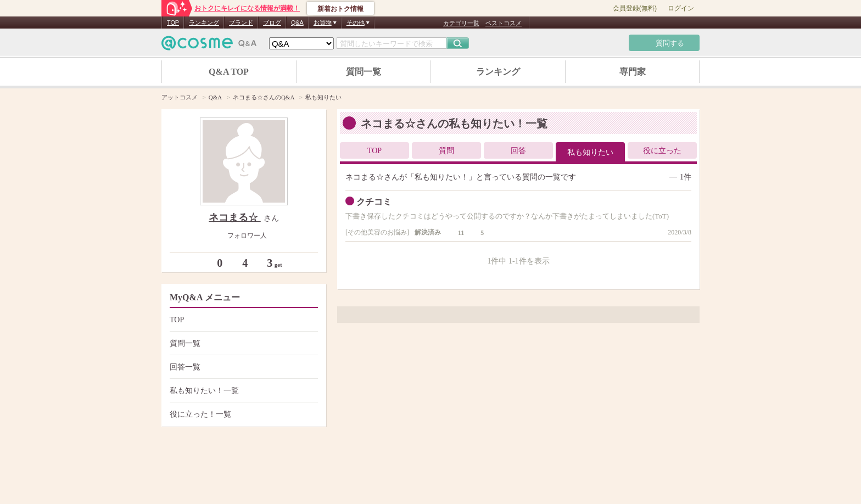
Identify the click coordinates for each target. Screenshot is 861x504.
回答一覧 (242, 367)
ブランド (241, 23)
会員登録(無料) (635, 8)
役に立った (662, 151)
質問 (446, 151)
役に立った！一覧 (242, 414)
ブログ (272, 23)
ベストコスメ (504, 23)
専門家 (633, 72)
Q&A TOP (229, 72)
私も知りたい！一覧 (242, 391)
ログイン (681, 8)
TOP (173, 23)
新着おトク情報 (340, 9)
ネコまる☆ (235, 217)
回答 (518, 151)
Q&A (297, 23)
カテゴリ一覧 (461, 23)
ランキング (204, 23)
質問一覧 (364, 72)
